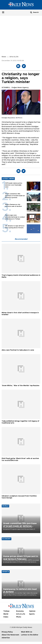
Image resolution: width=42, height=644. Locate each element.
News (4, 57)
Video (6, 617)
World (6, 614)
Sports (32, 614)
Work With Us (27, 632)
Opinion (32, 611)
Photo (19, 617)
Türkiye (6, 611)
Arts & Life (14, 57)
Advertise (6, 638)
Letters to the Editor (30, 635)
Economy (20, 611)
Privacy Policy (7, 632)
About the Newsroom (10, 635)
